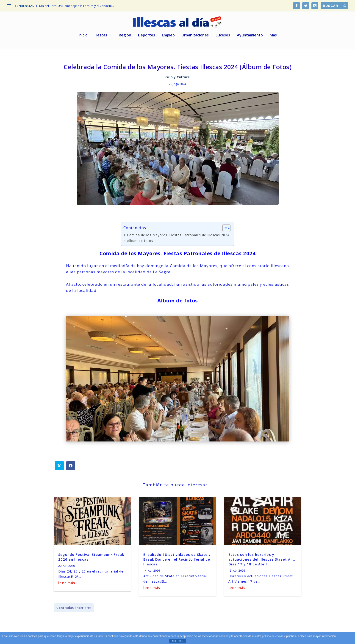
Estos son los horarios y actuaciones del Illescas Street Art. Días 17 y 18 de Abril (262, 556)
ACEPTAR (177, 641)
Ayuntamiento (250, 32)
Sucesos (223, 32)
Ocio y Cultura (178, 74)
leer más (67, 579)
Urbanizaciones (195, 32)
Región (125, 32)
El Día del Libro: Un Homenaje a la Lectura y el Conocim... (75, 6)
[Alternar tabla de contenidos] (224, 225)
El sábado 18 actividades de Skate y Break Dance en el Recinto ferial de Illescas (177, 556)
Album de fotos (140, 237)
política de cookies (273, 636)
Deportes (147, 32)
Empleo (168, 32)
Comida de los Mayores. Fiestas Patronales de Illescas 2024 (178, 232)
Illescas (101, 32)
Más (273, 32)
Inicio (83, 32)
